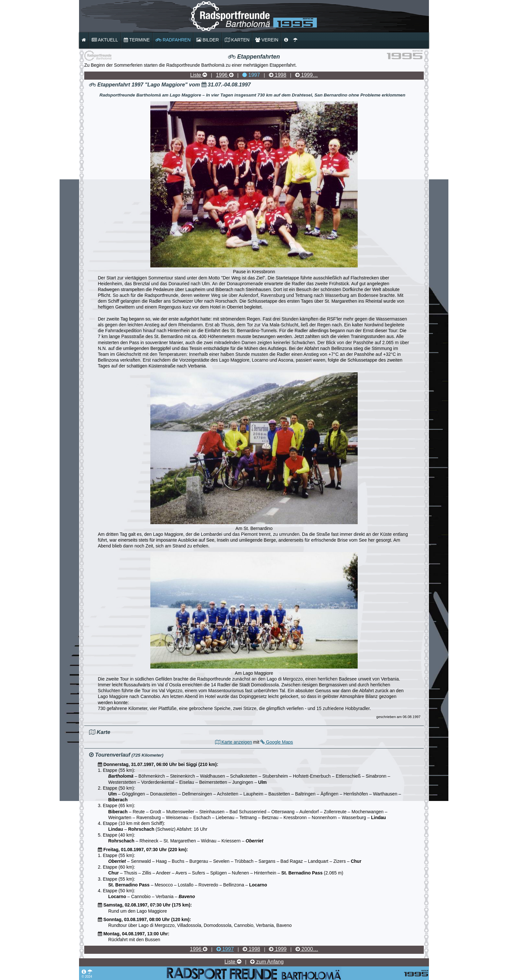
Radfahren (173, 40)
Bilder (208, 40)
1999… (306, 75)
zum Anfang (267, 962)
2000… (307, 949)
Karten (237, 40)
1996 (225, 75)
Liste (199, 75)
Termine (137, 40)
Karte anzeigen (234, 742)
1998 (278, 75)
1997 (251, 75)
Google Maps (277, 742)
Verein (267, 40)
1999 (278, 949)
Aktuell (105, 40)
